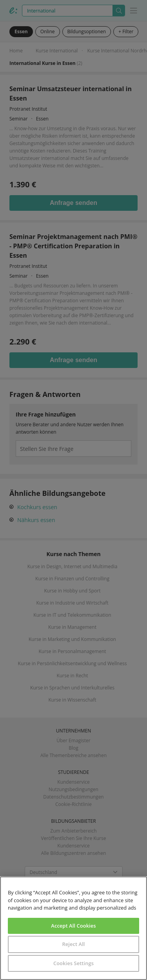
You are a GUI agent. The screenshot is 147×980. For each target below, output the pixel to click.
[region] (73, 928)
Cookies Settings (73, 963)
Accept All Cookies (73, 926)
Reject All (73, 944)
